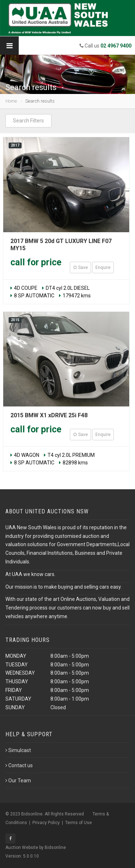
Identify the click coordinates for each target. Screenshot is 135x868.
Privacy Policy (46, 823)
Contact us (19, 765)
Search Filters (28, 121)
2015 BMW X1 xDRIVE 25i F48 (49, 415)
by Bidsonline (53, 847)
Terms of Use (78, 823)
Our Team (18, 781)
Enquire (103, 267)
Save (80, 267)
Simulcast (18, 750)
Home (11, 101)
